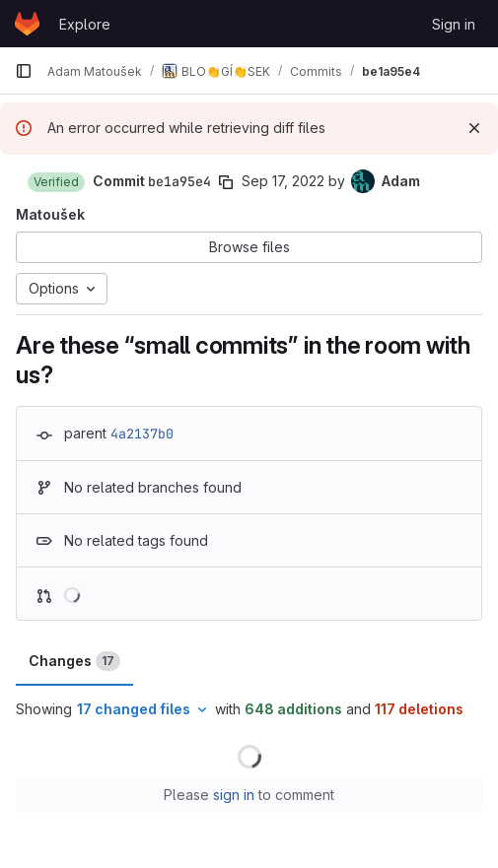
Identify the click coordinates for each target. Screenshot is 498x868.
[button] (56, 182)
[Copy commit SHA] (226, 182)
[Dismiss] (474, 128)
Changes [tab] (74, 661)
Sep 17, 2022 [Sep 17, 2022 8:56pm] (283, 181)
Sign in (454, 24)
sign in (234, 795)
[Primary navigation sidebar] (24, 71)
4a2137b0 (142, 434)
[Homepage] (27, 24)
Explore (85, 24)
